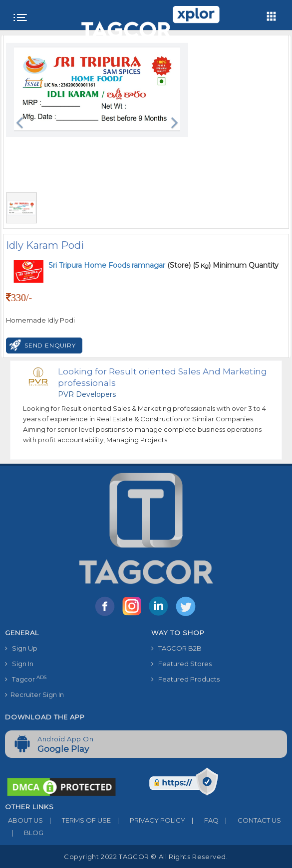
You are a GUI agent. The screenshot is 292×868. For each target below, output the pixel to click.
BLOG (24, 833)
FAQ (202, 820)
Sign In (19, 664)
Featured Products (185, 679)
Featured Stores (181, 664)
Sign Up (21, 648)
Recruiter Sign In (34, 694)
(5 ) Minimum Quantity (236, 265)
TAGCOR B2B (176, 648)
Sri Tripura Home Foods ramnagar (108, 265)
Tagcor (26, 679)
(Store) (120, 265)
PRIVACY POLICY (148, 820)
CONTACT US (250, 820)
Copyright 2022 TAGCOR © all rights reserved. (146, 857)
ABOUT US (24, 820)
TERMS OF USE (77, 820)
